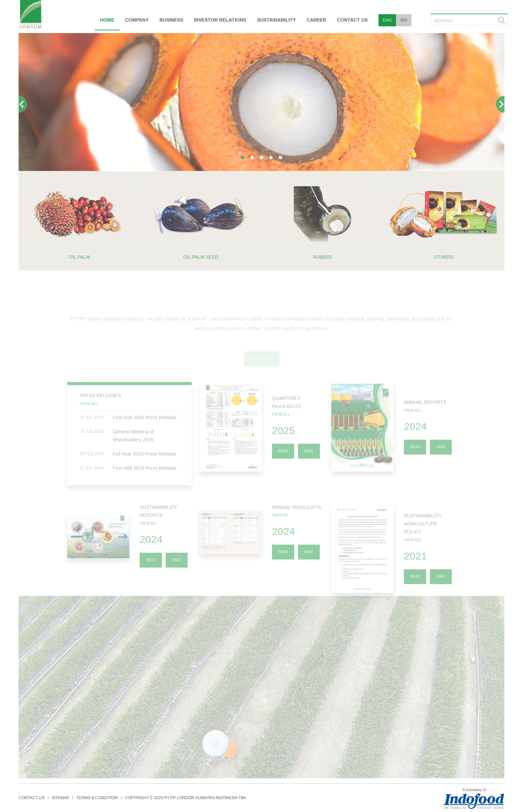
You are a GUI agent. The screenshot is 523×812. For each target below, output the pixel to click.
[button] (243, 158)
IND (403, 20)
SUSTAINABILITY (276, 20)
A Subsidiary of (474, 790)
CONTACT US (351, 20)
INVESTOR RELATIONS (219, 20)
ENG (386, 20)
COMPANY (136, 20)
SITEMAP (60, 798)
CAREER (315, 20)
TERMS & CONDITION (97, 798)
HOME (106, 20)
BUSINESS (170, 20)
